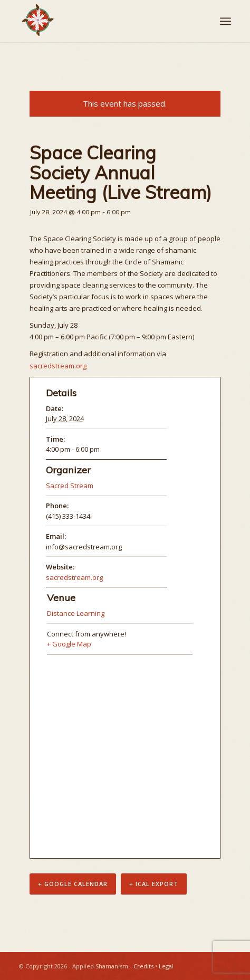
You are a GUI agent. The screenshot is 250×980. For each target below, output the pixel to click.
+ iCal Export (154, 884)
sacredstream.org (58, 366)
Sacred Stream (70, 486)
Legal (166, 966)
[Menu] (225, 21)
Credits (143, 966)
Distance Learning (76, 613)
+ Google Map (69, 644)
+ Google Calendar (73, 884)
